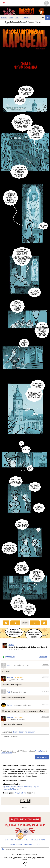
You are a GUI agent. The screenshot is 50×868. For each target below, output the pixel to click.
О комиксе (26, 18)
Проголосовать (11, 657)
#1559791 (45, 705)
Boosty (28, 825)
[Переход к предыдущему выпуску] (6, 322)
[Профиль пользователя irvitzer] (4, 705)
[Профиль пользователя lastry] (4, 665)
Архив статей (29, 844)
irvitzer (10, 705)
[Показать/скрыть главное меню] (4, 3)
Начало (4, 18)
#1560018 (45, 717)
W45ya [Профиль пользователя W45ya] (11, 645)
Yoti (9, 692)
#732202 (46, 677)
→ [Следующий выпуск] (47, 23)
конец (11, 18)
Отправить (42, 757)
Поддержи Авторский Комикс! (25, 819)
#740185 (46, 692)
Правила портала (38, 840)
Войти (16, 732)
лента (17, 18)
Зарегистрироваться (27, 732)
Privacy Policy (40, 751)
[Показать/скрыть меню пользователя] (46, 3)
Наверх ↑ (25, 807)
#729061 (46, 665)
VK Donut (40, 825)
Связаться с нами (22, 840)
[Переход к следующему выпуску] (25, 322)
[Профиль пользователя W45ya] (5, 647)
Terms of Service (7, 753)
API (38, 844)
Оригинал (43, 657)
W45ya (10, 677)
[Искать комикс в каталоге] (3, 849)
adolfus (23, 793)
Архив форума (16, 844)
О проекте (9, 840)
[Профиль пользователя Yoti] (4, 692)
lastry (9, 665)
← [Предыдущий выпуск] (3, 23)
